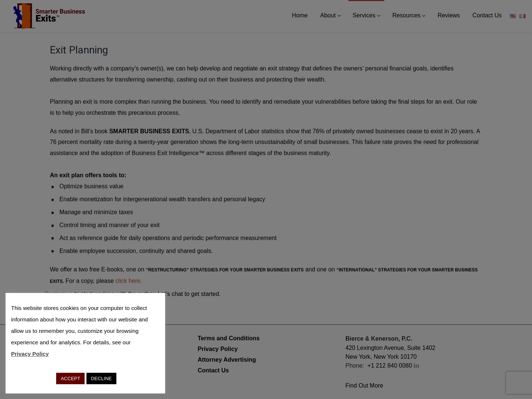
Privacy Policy (218, 349)
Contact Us (213, 370)
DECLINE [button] (101, 378)
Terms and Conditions (229, 338)
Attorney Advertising (227, 360)
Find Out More (364, 386)
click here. (129, 281)
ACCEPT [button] (70, 378)
